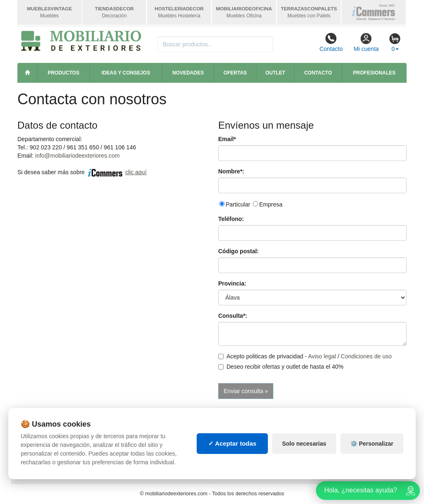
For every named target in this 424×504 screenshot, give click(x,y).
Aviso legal (322, 356)
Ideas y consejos (126, 73)
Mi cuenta (366, 42)
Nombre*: (231, 171)
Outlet (275, 73)
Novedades (188, 73)
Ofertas (235, 73)
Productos (63, 73)
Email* (227, 139)
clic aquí (136, 172)
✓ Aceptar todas (232, 443)
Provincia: (232, 283)
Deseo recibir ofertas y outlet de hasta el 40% (281, 367)
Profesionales (375, 73)
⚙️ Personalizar (372, 444)
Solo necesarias (304, 444)
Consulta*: (233, 316)
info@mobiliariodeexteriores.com (77, 156)
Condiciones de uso (366, 356)
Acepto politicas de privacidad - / (305, 356)
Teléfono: (231, 219)
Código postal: (238, 251)
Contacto (331, 42)
